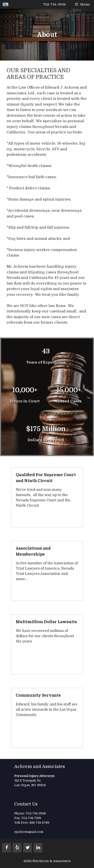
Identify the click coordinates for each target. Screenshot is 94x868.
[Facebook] (7, 848)
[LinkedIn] (38, 848)
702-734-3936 (54, 4)
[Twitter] (28, 848)
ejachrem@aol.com (29, 832)
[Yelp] (17, 848)
